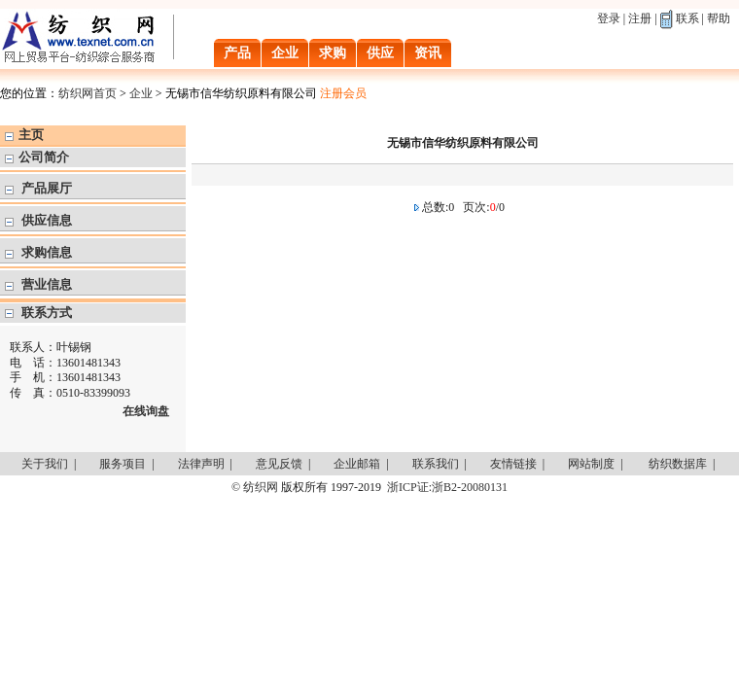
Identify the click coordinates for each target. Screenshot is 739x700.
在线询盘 (146, 411)
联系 (687, 18)
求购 (333, 53)
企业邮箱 (357, 464)
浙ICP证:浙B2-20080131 (447, 487)
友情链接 (513, 464)
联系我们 (436, 464)
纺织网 (261, 487)
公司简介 (44, 157)
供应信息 (47, 220)
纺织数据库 (678, 464)
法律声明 (201, 464)
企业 (285, 53)
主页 (31, 135)
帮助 (719, 18)
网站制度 (591, 464)
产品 (237, 53)
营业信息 (47, 284)
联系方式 (47, 313)
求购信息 (47, 252)
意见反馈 (279, 464)
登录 (609, 18)
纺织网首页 (88, 93)
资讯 (428, 53)
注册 (640, 18)
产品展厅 (47, 188)
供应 (380, 53)
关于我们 (45, 464)
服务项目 (123, 464)
